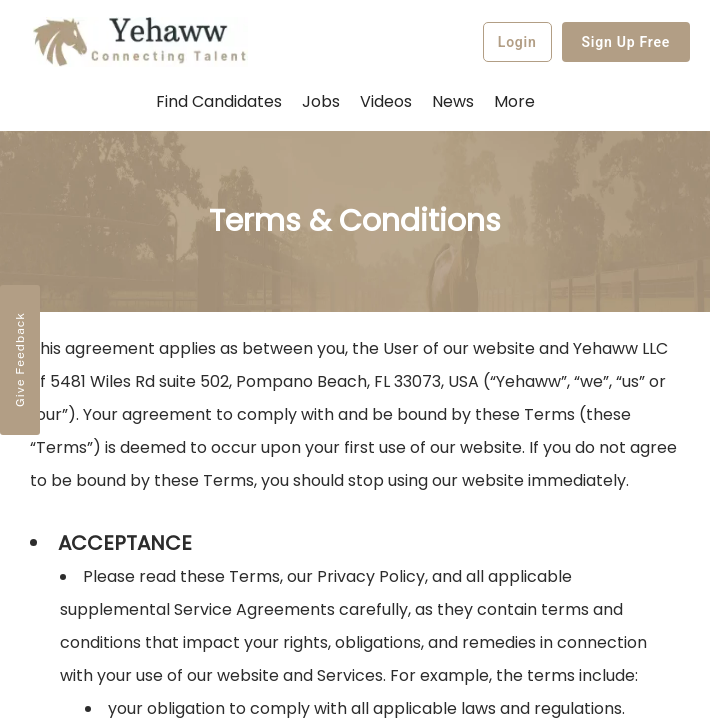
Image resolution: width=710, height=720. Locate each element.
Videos (386, 101)
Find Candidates (219, 101)
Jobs (321, 101)
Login (517, 42)
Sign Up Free (626, 42)
